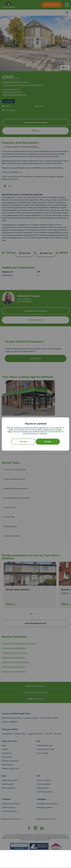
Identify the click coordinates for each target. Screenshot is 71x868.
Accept (48, 442)
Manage (23, 442)
